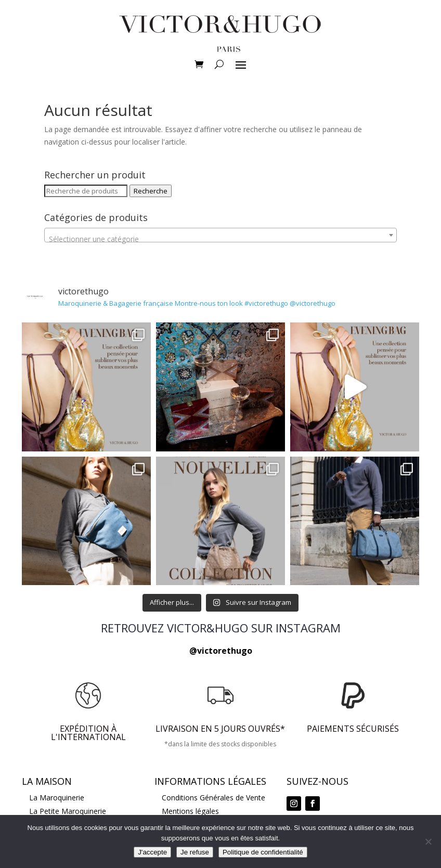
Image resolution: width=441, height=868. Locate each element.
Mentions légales (190, 811)
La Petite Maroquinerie (68, 811)
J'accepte (152, 852)
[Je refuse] (428, 841)
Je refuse (195, 852)
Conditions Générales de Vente (213, 798)
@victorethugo (221, 651)
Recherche (151, 191)
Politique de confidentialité (263, 852)
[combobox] (220, 235)
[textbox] (220, 239)
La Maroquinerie (57, 798)
